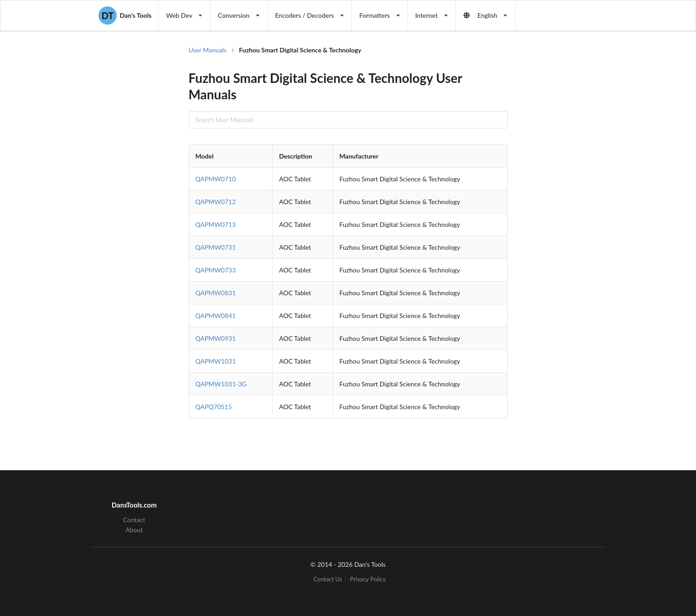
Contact (134, 520)
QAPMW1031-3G (221, 384)
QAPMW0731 (216, 247)
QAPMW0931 (216, 338)
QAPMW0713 (216, 224)
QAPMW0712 (216, 202)
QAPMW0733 (216, 270)
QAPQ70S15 (214, 407)
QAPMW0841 (216, 316)
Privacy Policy (368, 579)
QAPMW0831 (216, 293)
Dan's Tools (125, 15)
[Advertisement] (583, 191)
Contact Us (327, 579)
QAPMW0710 (216, 179)
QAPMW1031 (216, 361)
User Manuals (208, 50)
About (134, 530)
